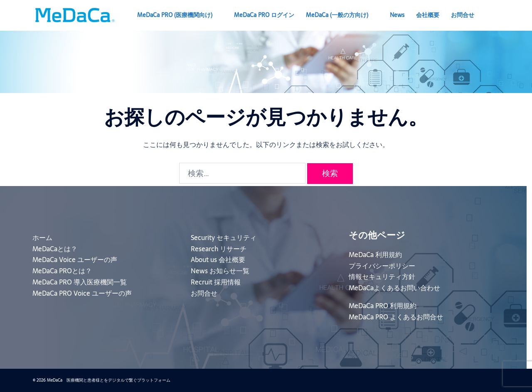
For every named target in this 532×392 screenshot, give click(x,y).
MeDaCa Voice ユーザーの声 (75, 260)
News (397, 15)
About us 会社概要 (218, 260)
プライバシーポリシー (382, 266)
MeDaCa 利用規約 (375, 255)
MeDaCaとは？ (55, 249)
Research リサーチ (219, 249)
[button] (496, 15)
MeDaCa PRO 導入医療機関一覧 (80, 282)
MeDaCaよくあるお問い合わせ (394, 288)
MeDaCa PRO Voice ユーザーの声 (82, 293)
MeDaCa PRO (175, 15)
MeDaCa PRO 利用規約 (383, 306)
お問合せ (463, 15)
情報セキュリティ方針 (382, 277)
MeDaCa (337, 15)
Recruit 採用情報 (216, 282)
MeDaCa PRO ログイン (264, 15)
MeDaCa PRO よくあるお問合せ (396, 317)
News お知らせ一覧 (220, 271)
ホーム (42, 238)
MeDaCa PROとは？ (62, 271)
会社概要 (428, 15)
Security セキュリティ (224, 238)
